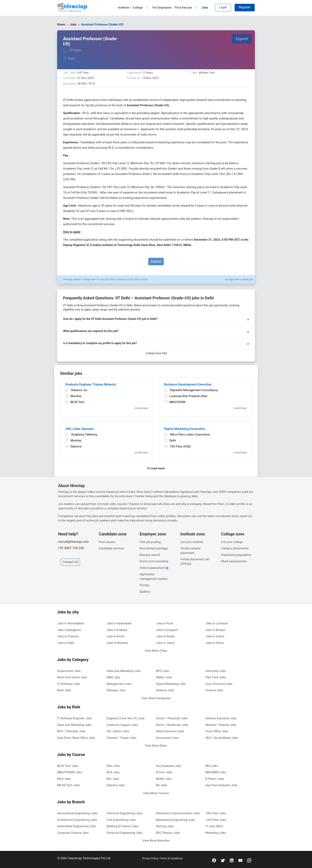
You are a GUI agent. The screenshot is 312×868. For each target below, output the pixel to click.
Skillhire (145, 592)
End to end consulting (154, 561)
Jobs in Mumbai (117, 643)
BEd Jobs (212, 766)
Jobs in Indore (215, 636)
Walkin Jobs (164, 677)
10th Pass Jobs (216, 813)
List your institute (192, 542)
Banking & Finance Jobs (123, 826)
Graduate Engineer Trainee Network (91, 384)
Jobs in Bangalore (69, 630)
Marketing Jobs (216, 833)
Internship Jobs (216, 671)
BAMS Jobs (164, 779)
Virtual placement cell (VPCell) (195, 562)
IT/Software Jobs (69, 684)
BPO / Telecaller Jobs (71, 731)
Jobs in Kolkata (117, 630)
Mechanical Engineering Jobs (175, 820)
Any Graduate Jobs (169, 766)
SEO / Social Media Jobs (222, 738)
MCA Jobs (64, 779)
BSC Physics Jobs (168, 833)
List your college (232, 542)
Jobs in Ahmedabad (70, 623)
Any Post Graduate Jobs (222, 785)
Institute (125, 8)
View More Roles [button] (156, 746)
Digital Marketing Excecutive (185, 429)
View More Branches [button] (156, 841)
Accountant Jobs (167, 738)
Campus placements (235, 548)
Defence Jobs (165, 690)
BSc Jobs (113, 779)
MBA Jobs (114, 677)
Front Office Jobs (217, 731)
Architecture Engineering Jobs (77, 820)
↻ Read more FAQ (156, 353)
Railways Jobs (116, 690)
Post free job (186, 8)
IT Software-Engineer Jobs (75, 718)
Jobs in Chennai (68, 636)
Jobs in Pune (165, 623)
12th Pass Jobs (216, 820)
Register (245, 7)
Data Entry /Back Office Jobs (76, 738)
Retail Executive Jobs (170, 731)
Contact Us (70, 562)
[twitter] (223, 860)
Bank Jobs (64, 690)
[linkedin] (232, 860)
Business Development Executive (188, 384)
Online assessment (154, 568)
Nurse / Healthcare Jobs (172, 725)
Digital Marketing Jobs (171, 684)
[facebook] (214, 860)
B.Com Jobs (164, 772)
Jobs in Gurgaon (167, 630)
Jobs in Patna (215, 643)
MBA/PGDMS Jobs (70, 772)
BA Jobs (162, 785)
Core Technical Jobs (219, 684)
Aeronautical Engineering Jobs (77, 813)
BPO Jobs (163, 671)
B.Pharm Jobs (215, 779)
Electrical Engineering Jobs (125, 833)
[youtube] (240, 860)
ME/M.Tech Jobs (68, 785)
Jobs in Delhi (66, 643)
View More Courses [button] (156, 793)
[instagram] (249, 860)
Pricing (144, 585)
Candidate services (112, 548)
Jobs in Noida (165, 636)
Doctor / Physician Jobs (172, 718)
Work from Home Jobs (72, 677)
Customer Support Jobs (122, 725)
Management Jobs (119, 684)
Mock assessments (234, 561)
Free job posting (150, 542)
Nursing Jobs (165, 826)
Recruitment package (154, 548)
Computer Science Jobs (73, 833)
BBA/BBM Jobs (216, 772)
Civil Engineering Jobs (121, 820)
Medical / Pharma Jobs (221, 725)
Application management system (154, 577)
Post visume (107, 542)
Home (61, 24)
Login (223, 7)
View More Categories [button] (156, 698)
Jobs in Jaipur (165, 643)
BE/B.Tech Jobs (68, 766)
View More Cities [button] (156, 651)
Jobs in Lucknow (217, 623)
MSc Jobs (113, 766)
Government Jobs (69, 671)
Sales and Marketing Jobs (124, 671)
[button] (156, 321)
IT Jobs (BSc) (214, 826)
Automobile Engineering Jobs (77, 826)
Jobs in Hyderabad (119, 623)
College (140, 8)
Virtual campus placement (190, 551)
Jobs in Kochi (116, 636)
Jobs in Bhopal (215, 630)
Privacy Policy (150, 858)
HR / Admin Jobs (118, 731)
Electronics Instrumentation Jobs (178, 813)
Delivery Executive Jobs (221, 718)
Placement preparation (236, 555)
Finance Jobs (214, 690)
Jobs (205, 8)
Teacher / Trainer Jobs (122, 738)
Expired (242, 39)
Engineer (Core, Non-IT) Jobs (126, 718)
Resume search (150, 555)
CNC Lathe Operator (79, 429)
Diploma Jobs (116, 785)
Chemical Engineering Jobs (125, 813)
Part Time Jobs (216, 677)
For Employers (162, 8)
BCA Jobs (113, 772)
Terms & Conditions (171, 858)
